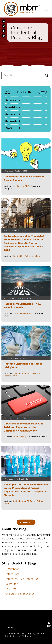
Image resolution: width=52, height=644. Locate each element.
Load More (26, 522)
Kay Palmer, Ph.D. (21, 186)
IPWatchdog (12, 569)
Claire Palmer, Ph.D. (22, 373)
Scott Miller (18, 256)
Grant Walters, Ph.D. (22, 313)
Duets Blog (12, 584)
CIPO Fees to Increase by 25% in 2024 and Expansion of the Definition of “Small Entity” (23, 427)
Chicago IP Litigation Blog (20, 594)
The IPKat (11, 589)
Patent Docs (12, 574)
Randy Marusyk (20, 437)
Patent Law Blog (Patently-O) (22, 579)
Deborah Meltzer (33, 256)
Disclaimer (9, 627)
